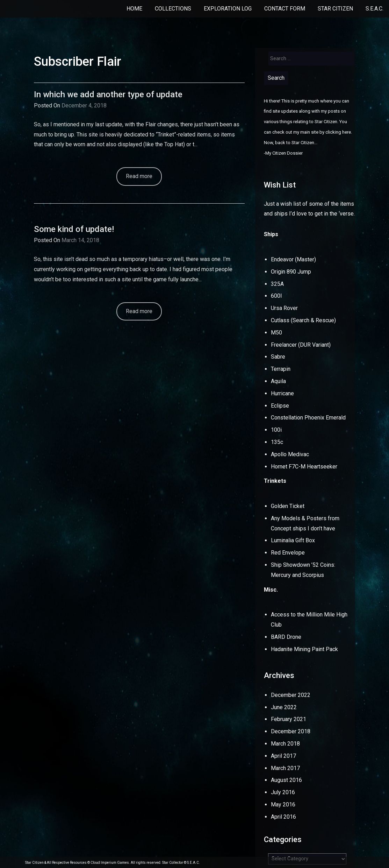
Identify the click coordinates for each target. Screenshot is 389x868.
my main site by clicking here (322, 132)
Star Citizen (335, 9)
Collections (173, 9)
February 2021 (289, 719)
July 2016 (283, 792)
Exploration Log (228, 9)
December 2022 (291, 695)
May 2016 (283, 805)
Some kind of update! (74, 229)
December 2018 (291, 731)
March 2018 (285, 744)
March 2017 (285, 768)
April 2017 (283, 756)
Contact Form (285, 9)
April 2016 (283, 817)
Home (134, 9)
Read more (139, 176)
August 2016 (286, 780)
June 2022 (284, 707)
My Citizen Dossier (284, 153)
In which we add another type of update (108, 94)
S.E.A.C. (374, 9)
